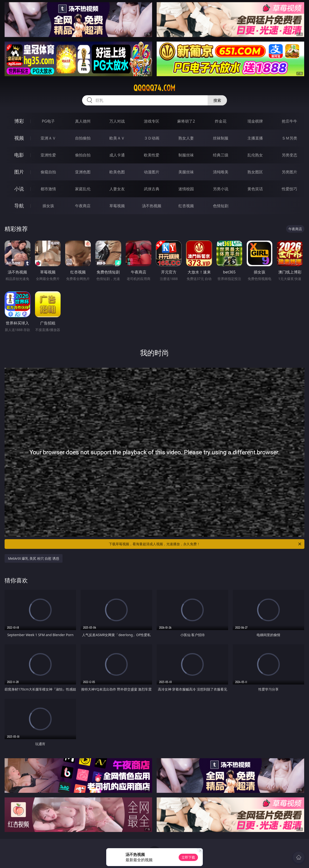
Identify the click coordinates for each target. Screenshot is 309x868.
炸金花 (221, 121)
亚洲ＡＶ (48, 138)
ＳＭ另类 (289, 138)
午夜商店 (83, 206)
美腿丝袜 (186, 172)
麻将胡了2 (186, 121)
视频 (19, 138)
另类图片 (289, 172)
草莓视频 (117, 206)
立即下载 (188, 857)
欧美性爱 (152, 155)
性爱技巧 (289, 189)
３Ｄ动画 (152, 138)
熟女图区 (255, 172)
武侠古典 (152, 189)
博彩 (19, 121)
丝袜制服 (221, 138)
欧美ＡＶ (117, 138)
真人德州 (83, 121)
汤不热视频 (152, 206)
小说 (19, 189)
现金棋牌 (255, 121)
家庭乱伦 (83, 189)
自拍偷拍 (83, 138)
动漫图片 (152, 172)
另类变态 (289, 155)
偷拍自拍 (83, 155)
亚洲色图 (83, 172)
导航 (19, 206)
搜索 (217, 100)
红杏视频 (186, 206)
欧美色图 (117, 172)
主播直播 (255, 138)
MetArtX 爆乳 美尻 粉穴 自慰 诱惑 (34, 558)
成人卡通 (117, 155)
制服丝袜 (186, 155)
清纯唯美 (221, 172)
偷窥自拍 (48, 172)
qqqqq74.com (154, 88)
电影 (19, 155)
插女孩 (48, 206)
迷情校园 (186, 189)
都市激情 (48, 189)
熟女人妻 (186, 138)
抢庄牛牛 (289, 121)
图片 (19, 172)
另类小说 (221, 189)
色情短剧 (221, 206)
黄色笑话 (255, 189)
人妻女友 (117, 189)
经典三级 (221, 155)
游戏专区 (152, 121)
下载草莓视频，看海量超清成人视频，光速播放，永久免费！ (205, 544)
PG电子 (48, 121)
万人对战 (117, 121)
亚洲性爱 (48, 155)
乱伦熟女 (255, 155)
